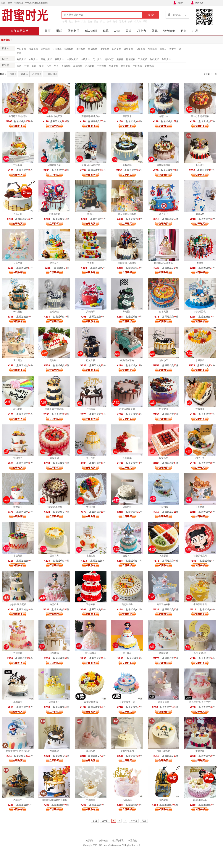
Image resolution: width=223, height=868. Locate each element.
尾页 (144, 821)
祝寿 (77, 22)
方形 (27, 66)
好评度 (36, 74)
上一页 (202, 74)
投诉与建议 (118, 841)
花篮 (117, 31)
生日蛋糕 (21, 49)
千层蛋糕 (143, 59)
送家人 (163, 49)
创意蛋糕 (45, 49)
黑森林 (120, 59)
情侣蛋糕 (93, 49)
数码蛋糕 (166, 59)
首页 (48, 31)
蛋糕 (59, 31)
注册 (3, 3)
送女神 (173, 49)
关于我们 (90, 841)
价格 (23, 74)
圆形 (34, 66)
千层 (145, 22)
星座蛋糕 (114, 66)
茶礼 (155, 31)
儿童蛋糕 (105, 49)
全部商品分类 (20, 31)
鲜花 (106, 31)
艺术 (49, 66)
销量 (12, 74)
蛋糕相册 (74, 31)
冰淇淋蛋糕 (72, 59)
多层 (41, 66)
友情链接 (104, 841)
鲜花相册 (91, 31)
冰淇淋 (123, 22)
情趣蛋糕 (33, 49)
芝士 (71, 22)
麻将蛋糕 (128, 49)
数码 (109, 22)
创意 (90, 22)
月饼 (184, 31)
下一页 (214, 74)
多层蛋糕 (66, 66)
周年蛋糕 (81, 49)
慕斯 (65, 22)
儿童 (84, 22)
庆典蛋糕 (140, 49)
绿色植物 (169, 31)
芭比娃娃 (90, 66)
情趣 (96, 22)
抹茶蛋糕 (85, 59)
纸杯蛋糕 (125, 66)
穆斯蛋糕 (59, 59)
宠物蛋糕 (149, 66)
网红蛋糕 (152, 49)
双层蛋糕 (78, 66)
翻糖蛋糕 (131, 59)
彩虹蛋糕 (154, 59)
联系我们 (132, 841)
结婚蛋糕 (69, 49)
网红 (103, 22)
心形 (19, 66)
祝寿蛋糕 (117, 49)
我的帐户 (200, 3)
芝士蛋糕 (97, 59)
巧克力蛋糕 (46, 59)
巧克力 (138, 22)
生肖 (56, 66)
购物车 (181, 3)
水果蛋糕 (33, 59)
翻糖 (115, 22)
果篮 (129, 31)
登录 (10, 3)
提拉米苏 (109, 59)
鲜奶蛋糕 (21, 59)
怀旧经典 (57, 49)
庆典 (130, 22)
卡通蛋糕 (102, 66)
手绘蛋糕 (137, 66)
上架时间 (50, 74)
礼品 (195, 31)
